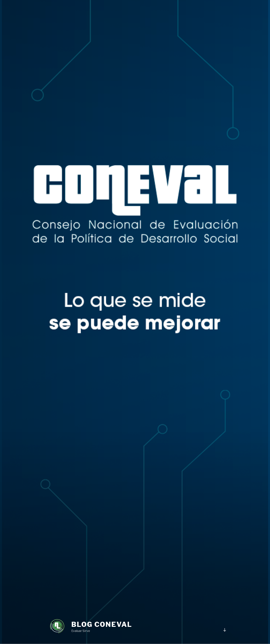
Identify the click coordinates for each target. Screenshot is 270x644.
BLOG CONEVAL (102, 624)
